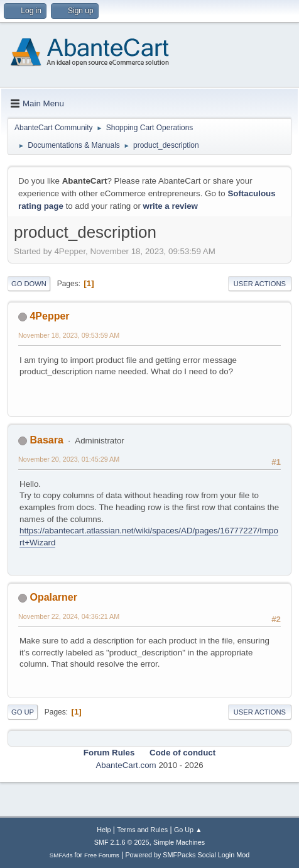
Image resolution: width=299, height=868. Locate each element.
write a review (171, 206)
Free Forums (102, 855)
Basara (46, 440)
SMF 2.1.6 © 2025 (122, 842)
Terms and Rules (142, 830)
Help (104, 830)
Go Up (23, 712)
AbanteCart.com (126, 765)
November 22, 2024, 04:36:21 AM (69, 616)
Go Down (29, 284)
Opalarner (53, 597)
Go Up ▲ (188, 830)
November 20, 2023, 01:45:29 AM (69, 459)
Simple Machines (179, 842)
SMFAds (61, 855)
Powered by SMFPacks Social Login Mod (187, 855)
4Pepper (49, 316)
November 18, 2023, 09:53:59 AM (69, 335)
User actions (260, 284)
